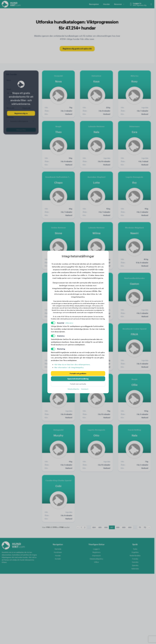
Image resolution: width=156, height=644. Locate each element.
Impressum (85, 389)
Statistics (61, 336)
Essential (65, 323)
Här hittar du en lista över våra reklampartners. (72, 365)
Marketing (61, 349)
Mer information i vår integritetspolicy (69, 367)
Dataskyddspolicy (73, 389)
